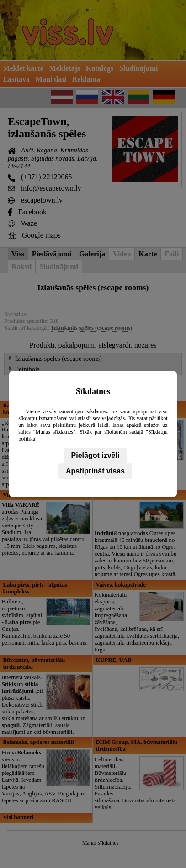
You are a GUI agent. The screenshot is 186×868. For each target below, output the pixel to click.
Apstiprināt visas (95, 471)
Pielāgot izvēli (96, 455)
